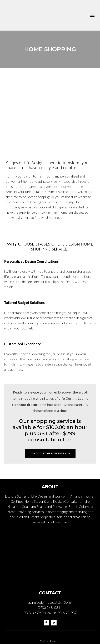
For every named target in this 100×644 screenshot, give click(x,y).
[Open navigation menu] (92, 15)
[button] (50, 454)
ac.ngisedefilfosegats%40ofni (50, 602)
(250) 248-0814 (50, 607)
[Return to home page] (34, 15)
